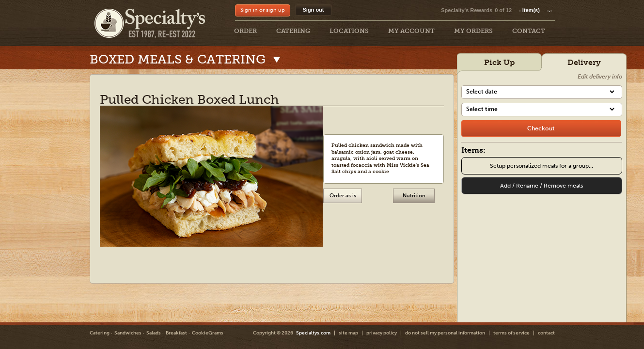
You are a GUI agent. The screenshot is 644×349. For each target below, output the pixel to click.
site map (348, 333)
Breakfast (176, 333)
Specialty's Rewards (467, 10)
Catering (100, 333)
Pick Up (499, 62)
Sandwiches (128, 333)
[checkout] (541, 128)
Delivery (584, 62)
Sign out (314, 10)
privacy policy (382, 333)
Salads (154, 333)
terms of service (511, 333)
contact (546, 333)
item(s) (535, 10)
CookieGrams (208, 333)
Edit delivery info (600, 77)
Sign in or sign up (263, 10)
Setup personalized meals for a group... (542, 166)
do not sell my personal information (445, 333)
